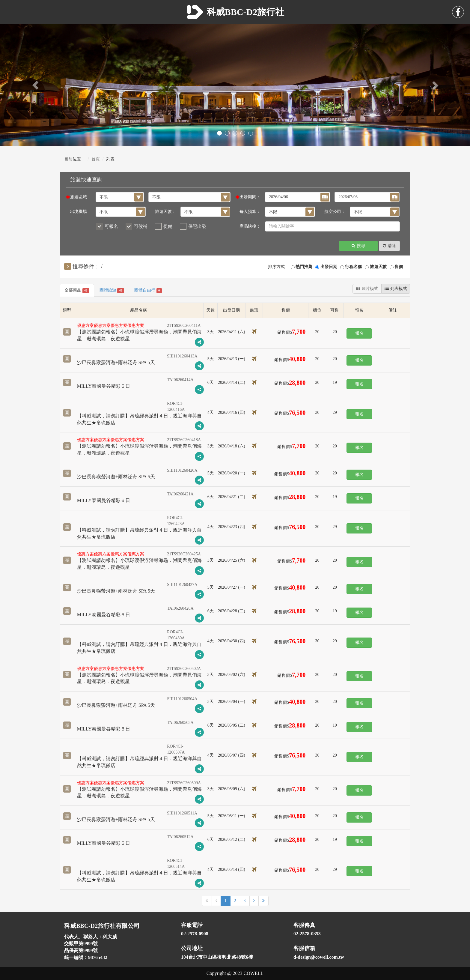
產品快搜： (250, 226)
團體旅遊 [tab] (112, 290)
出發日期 (329, 267)
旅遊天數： (165, 212)
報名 (359, 333)
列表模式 (396, 289)
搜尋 (358, 246)
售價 (399, 267)
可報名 (111, 226)
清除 (389, 246)
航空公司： (335, 212)
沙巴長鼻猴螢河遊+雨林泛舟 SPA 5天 (116, 362)
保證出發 (197, 226)
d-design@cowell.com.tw (319, 957)
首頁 (96, 159)
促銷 (168, 226)
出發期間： (250, 197)
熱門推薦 (304, 267)
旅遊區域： (81, 197)
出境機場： (81, 212)
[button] (35, 85)
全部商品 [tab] (77, 290)
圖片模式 (367, 289)
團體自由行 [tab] (148, 290)
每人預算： (250, 212)
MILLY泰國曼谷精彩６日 (104, 386)
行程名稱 (353, 267)
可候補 (141, 226)
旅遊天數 (378, 267)
